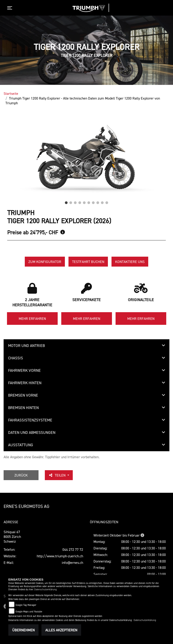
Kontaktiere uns (130, 262)
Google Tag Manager (26, 605)
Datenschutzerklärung (46, 589)
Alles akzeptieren (61, 630)
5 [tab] (84, 202)
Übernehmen (23, 630)
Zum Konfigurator (45, 262)
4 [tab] (80, 202)
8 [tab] (98, 202)
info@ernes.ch (72, 563)
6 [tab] (89, 202)
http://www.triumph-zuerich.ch (60, 556)
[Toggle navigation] (11, 8)
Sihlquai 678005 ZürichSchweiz (12, 537)
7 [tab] (93, 202)
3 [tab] (75, 202)
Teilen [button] (57, 475)
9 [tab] (102, 202)
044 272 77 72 (73, 549)
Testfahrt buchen (88, 262)
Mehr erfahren (32, 319)
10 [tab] (107, 202)
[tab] (86, 346)
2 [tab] (71, 202)
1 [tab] (66, 202)
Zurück (21, 475)
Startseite (11, 93)
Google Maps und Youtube (29, 612)
